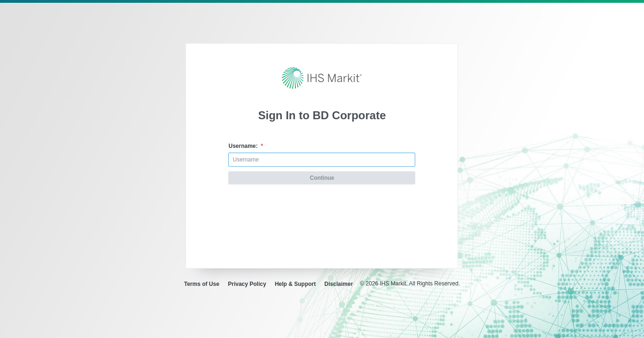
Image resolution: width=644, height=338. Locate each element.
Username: (245, 146)
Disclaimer (339, 284)
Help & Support (295, 284)
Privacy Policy (247, 284)
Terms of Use (202, 284)
